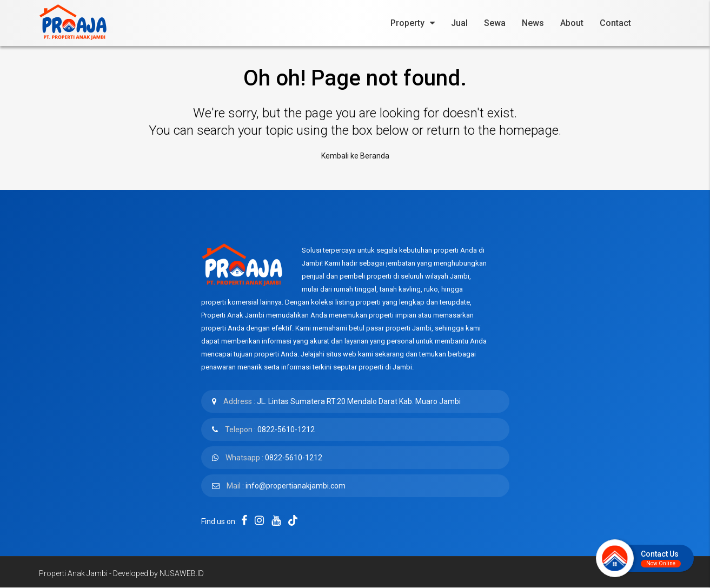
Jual (459, 23)
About (572, 23)
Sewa (495, 23)
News (533, 23)
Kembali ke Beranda (355, 156)
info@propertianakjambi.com (296, 486)
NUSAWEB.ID (182, 573)
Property (407, 23)
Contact (615, 23)
